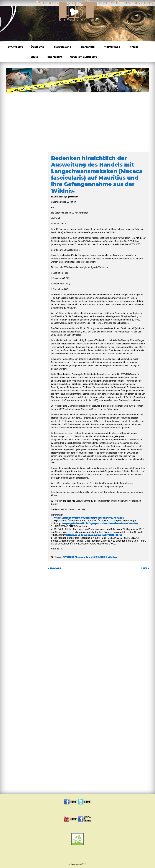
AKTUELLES (68, 557)
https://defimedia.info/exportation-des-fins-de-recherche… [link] (101, 523)
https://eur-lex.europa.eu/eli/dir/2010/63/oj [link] (94, 535)
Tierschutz (88, 47)
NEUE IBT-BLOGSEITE (84, 57)
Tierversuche (62, 47)
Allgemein (80, 557)
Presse (134, 47)
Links (34, 57)
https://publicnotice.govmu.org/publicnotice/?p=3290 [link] (89, 518)
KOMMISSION (101, 557)
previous (54, 568)
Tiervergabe (112, 47)
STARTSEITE (15, 47)
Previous (15, 106)
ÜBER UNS (38, 47)
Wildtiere (112, 557)
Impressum (55, 57)
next (145, 568)
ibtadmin (74, 197)
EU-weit (89, 557)
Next (140, 106)
